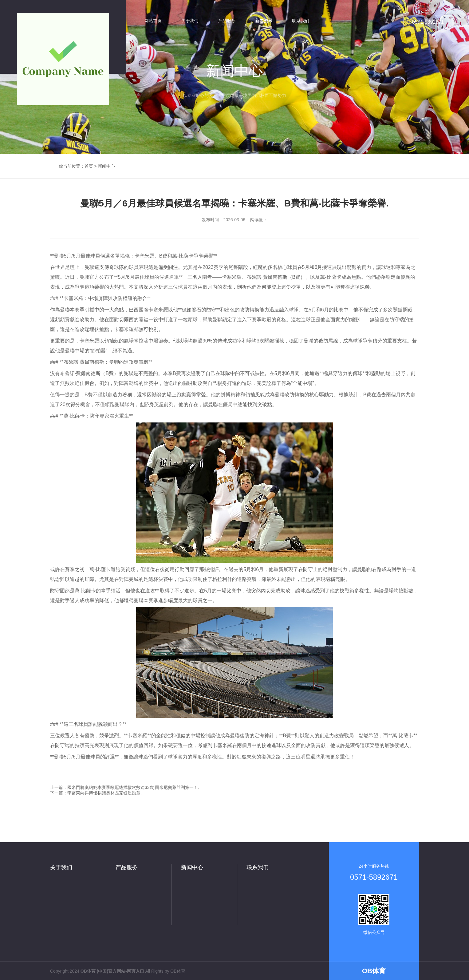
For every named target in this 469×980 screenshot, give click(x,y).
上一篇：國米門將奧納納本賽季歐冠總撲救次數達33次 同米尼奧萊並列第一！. (125, 787)
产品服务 (127, 867)
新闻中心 (106, 166)
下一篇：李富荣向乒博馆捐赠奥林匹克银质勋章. (96, 793)
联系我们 (258, 867)
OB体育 (178, 971)
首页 (89, 166)
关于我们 (61, 867)
